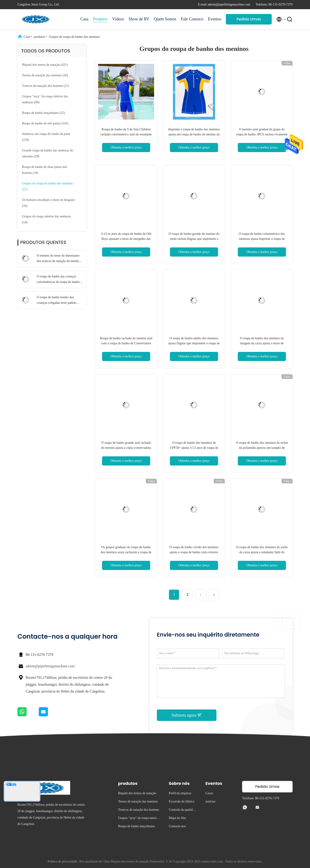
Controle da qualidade (182, 810)
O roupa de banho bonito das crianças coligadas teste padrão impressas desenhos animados (57, 301)
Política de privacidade (62, 861)
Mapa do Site (177, 818)
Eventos (215, 19)
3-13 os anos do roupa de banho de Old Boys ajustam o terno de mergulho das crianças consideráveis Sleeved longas (126, 239)
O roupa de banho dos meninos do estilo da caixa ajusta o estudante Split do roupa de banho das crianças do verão (262, 552)
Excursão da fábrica (181, 801)
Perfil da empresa (180, 793)
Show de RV (139, 19)
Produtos (100, 19)
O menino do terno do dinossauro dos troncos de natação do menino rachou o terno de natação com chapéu (58, 259)
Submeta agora (187, 715)
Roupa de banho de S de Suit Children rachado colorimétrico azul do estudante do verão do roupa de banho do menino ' (126, 134)
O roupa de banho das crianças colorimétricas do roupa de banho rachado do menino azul (58, 280)
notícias (210, 801)
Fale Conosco (192, 19)
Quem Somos (165, 19)
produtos (39, 37)
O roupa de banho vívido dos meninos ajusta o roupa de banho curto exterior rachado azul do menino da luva (194, 552)
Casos (209, 793)
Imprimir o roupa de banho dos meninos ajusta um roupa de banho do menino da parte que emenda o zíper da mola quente (194, 134)
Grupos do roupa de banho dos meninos (74, 37)
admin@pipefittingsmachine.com (50, 666)
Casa (84, 19)
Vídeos (118, 19)
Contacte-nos (177, 826)
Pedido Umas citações (249, 21)
